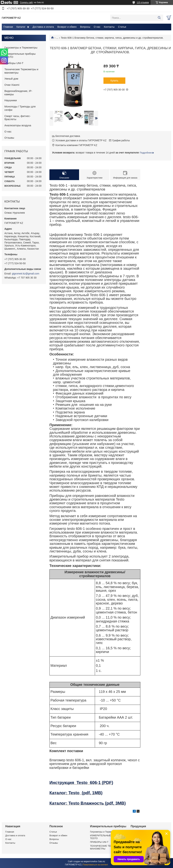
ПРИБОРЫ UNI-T (99, 842)
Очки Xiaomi (12, 85)
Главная (8, 27)
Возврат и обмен (67, 27)
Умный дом (11, 79)
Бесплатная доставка (68, 136)
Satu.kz (102, 861)
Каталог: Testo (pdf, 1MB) (76, 793)
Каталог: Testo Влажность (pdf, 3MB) (88, 803)
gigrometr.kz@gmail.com (26, 274)
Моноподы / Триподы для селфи (20, 108)
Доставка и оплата (43, 27)
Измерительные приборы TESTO (20, 55)
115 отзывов (143, 2)
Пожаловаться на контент (95, 865)
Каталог (21, 27)
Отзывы (9, 138)
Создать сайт (26, 2)
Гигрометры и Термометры (21, 48)
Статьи (122, 27)
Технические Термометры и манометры (21, 71)
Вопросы (85, 27)
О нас (97, 27)
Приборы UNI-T (14, 63)
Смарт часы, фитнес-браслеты (17, 118)
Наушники (11, 100)
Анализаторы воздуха (18, 125)
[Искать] (159, 18)
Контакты (109, 27)
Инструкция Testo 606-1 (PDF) (81, 783)
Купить (114, 81)
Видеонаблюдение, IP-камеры (18, 93)
